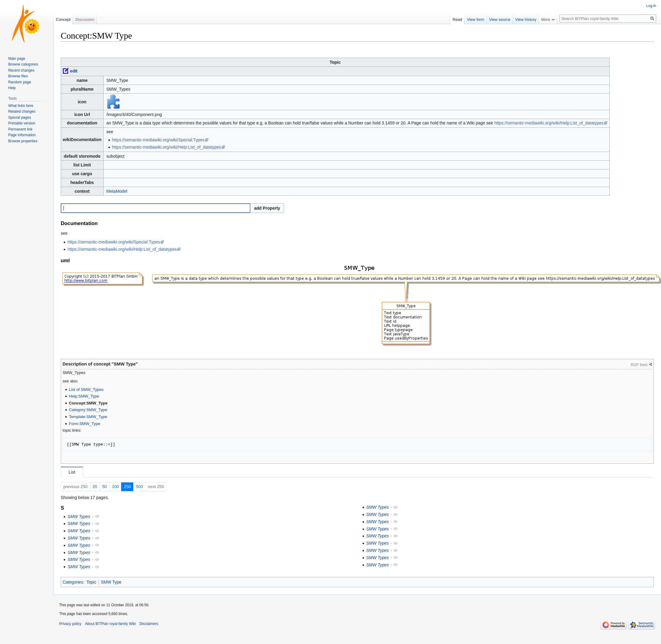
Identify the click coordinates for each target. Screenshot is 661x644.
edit (74, 71)
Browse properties (23, 141)
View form (476, 19)
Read (457, 19)
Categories (73, 582)
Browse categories (23, 64)
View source (500, 19)
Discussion (85, 19)
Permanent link (20, 129)
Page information (22, 135)
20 (95, 487)
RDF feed (639, 365)
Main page (17, 59)
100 (115, 487)
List (72, 472)
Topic (91, 582)
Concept (63, 19)
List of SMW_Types (86, 390)
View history (526, 19)
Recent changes (21, 70)
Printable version (22, 123)
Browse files (18, 76)
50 (105, 487)
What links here (21, 106)
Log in (651, 6)
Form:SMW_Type (84, 424)
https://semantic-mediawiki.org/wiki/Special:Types (158, 140)
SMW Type (111, 582)
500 (139, 487)
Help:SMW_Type (84, 396)
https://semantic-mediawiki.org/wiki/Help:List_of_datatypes (549, 123)
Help (12, 88)
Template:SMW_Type (88, 417)
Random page (19, 82)
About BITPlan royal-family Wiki (110, 624)
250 (127, 487)
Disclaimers (149, 624)
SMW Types (79, 517)
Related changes (22, 111)
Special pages (19, 118)
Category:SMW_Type (88, 410)
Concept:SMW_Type (88, 403)
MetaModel (117, 191)
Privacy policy (70, 624)
